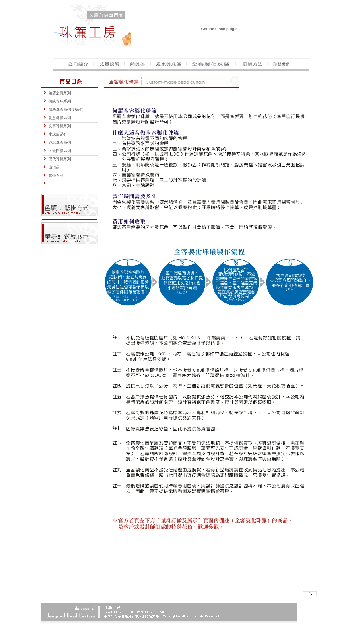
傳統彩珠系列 (57, 101)
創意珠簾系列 (57, 118)
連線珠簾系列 (57, 142)
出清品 (52, 167)
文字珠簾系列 (57, 126)
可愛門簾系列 (57, 151)
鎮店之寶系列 (57, 93)
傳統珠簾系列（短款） (65, 109)
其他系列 (54, 176)
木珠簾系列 (55, 134)
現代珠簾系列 (57, 159)
